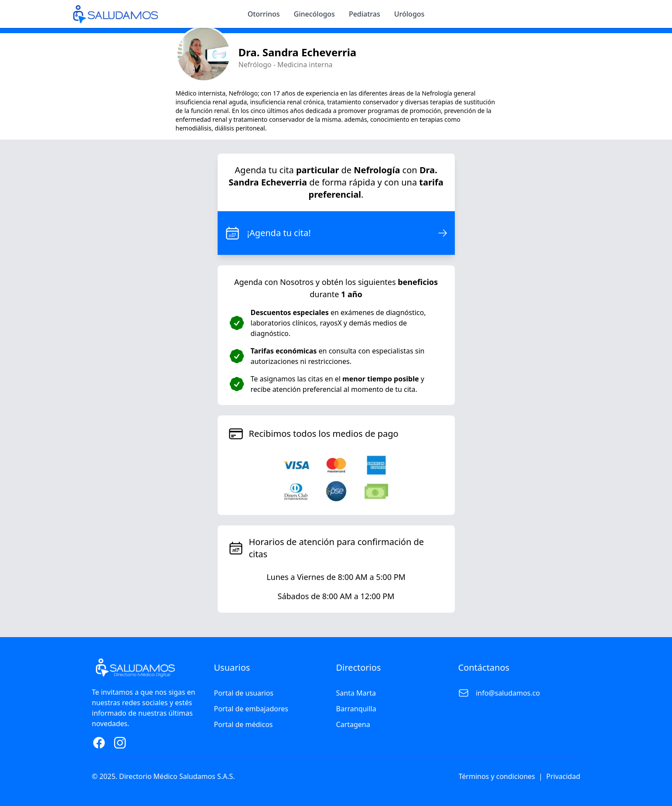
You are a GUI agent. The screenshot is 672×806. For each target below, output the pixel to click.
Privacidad (563, 776)
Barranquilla (356, 709)
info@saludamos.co (508, 693)
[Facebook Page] (99, 743)
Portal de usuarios (244, 693)
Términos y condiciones (497, 776)
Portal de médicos (244, 724)
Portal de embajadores (251, 709)
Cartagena (353, 724)
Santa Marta (356, 693)
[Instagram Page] (120, 743)
